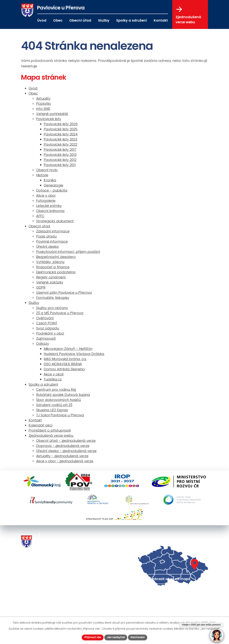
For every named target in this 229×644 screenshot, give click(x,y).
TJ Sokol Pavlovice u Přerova (60, 415)
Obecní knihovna (50, 211)
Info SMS (43, 109)
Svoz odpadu (48, 328)
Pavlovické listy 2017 (60, 150)
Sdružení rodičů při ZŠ (54, 405)
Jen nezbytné (116, 637)
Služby (104, 20)
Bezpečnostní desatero (56, 257)
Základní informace (53, 231)
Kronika (50, 180)
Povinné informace (52, 241)
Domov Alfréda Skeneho (64, 369)
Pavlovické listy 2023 (60, 139)
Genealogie (53, 185)
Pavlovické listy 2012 (60, 160)
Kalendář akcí (41, 425)
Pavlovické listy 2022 (60, 144)
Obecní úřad (80, 20)
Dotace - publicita (52, 190)
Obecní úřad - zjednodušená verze (66, 441)
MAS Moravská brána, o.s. (65, 359)
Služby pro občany (52, 308)
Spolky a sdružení (132, 20)
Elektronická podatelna (56, 272)
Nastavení (138, 637)
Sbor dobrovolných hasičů (58, 400)
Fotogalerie (46, 201)
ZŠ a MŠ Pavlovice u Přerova (60, 313)
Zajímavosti (46, 338)
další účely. (209, 622)
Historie (42, 175)
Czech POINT (47, 323)
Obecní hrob (47, 170)
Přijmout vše (92, 637)
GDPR (41, 287)
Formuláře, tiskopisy (53, 298)
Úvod (42, 20)
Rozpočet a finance (53, 267)
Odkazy (43, 344)
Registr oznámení (51, 277)
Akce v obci (46, 195)
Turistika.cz (53, 379)
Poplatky (44, 104)
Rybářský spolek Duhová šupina (63, 395)
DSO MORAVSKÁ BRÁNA (63, 364)
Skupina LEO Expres (52, 410)
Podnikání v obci (50, 333)
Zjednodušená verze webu (188, 15)
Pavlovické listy (49, 119)
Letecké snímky (49, 206)
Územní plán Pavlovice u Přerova (64, 292)
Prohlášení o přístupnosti (50, 430)
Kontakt (161, 20)
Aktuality (43, 98)
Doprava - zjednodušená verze (63, 446)
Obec (58, 20)
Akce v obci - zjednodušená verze (65, 461)
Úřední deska (47, 247)
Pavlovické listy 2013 (60, 155)
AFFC (40, 216)
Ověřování (45, 318)
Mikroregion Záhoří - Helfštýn (68, 349)
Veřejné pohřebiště (52, 114)
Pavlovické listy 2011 (60, 165)
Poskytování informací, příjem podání (68, 252)
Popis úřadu (46, 236)
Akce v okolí (54, 374)
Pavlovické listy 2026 (61, 124)
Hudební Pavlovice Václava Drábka (74, 354)
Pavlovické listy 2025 (61, 129)
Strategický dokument (55, 221)
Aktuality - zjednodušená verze (62, 456)
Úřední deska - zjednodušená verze (66, 451)
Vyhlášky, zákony (50, 262)
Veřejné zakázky (50, 282)
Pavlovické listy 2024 (61, 134)
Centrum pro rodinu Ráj (56, 390)
